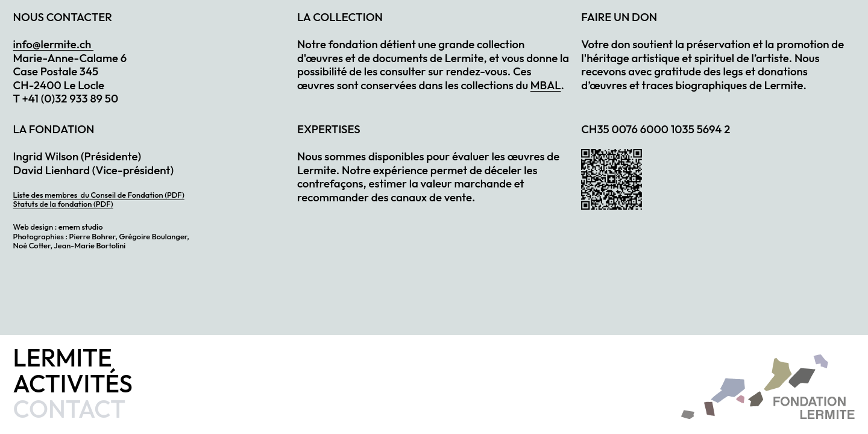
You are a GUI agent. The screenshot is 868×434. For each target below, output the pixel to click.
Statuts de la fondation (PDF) (63, 204)
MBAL (546, 85)
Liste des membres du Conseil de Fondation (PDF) (99, 195)
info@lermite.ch (53, 44)
